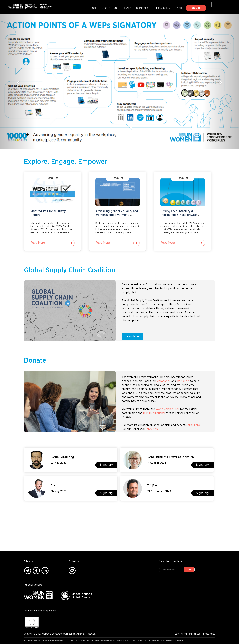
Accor (55, 486)
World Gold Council (168, 409)
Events (179, 8)
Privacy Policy (209, 634)
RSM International (154, 413)
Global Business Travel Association (170, 457)
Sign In (196, 8)
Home (94, 8)
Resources (163, 8)
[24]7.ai (152, 486)
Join (117, 8)
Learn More (133, 337)
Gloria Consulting (62, 457)
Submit (189, 570)
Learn (128, 8)
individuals (183, 381)
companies (164, 381)
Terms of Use (194, 634)
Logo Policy (180, 634)
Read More (38, 243)
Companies (143, 8)
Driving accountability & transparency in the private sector (179, 215)
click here (194, 425)
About (106, 8)
